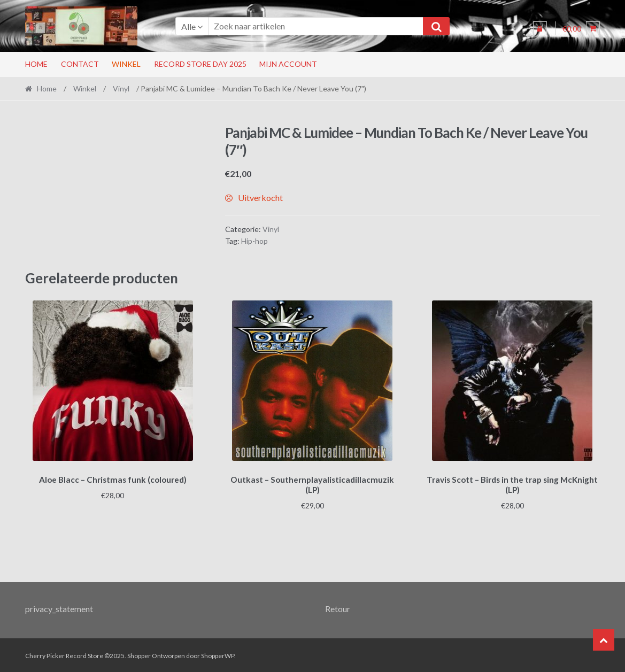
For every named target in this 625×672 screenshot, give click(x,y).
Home (36, 64)
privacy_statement (59, 607)
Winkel (126, 64)
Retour (338, 607)
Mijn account (288, 64)
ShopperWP (218, 654)
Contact (80, 64)
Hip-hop (254, 241)
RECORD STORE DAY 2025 (200, 64)
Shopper (139, 654)
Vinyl (121, 88)
